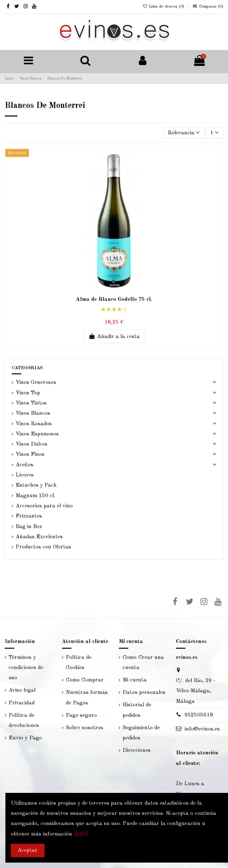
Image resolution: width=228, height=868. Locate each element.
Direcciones (137, 750)
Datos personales (144, 692)
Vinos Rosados (34, 424)
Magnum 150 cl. (35, 496)
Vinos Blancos (33, 413)
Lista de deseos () (164, 7)
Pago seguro (81, 715)
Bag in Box (29, 527)
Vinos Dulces (31, 444)
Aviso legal (22, 690)
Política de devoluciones (24, 720)
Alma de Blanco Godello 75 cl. (114, 299)
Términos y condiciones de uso (26, 668)
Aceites (24, 465)
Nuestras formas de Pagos (87, 698)
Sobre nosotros (84, 728)
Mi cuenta (135, 680)
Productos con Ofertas (43, 547)
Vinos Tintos (31, 403)
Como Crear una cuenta (143, 663)
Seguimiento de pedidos (141, 733)
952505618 (199, 715)
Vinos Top (28, 393)
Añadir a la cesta (114, 336)
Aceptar (27, 850)
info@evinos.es (202, 729)
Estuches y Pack (36, 485)
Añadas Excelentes (39, 537)
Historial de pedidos (137, 710)
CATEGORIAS (27, 368)
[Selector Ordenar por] (184, 133)
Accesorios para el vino (44, 506)
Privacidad (22, 703)
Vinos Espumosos (37, 434)
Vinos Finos (30, 454)
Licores (25, 475)
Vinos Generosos (36, 382)
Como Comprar (85, 680)
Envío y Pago (25, 738)
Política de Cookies (79, 663)
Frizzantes (29, 516)
